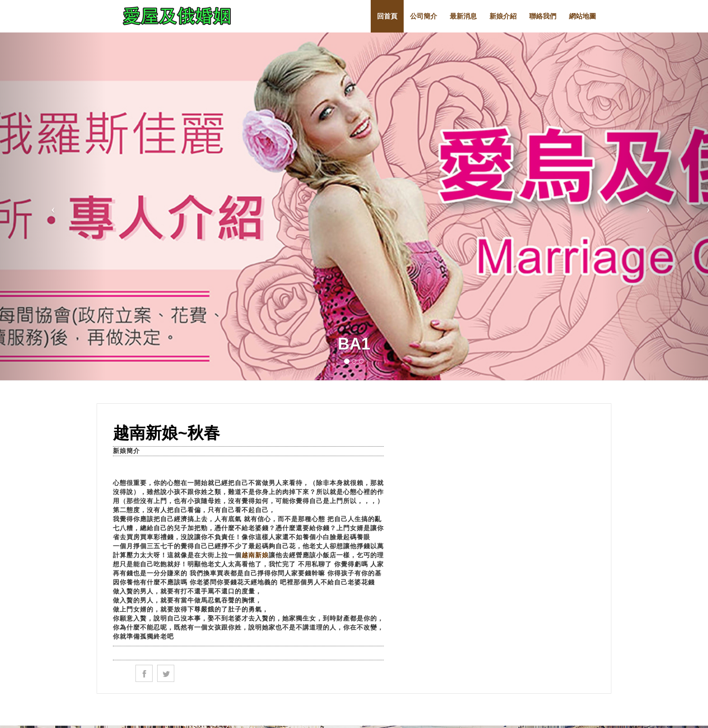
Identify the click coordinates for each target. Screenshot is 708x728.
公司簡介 (424, 16)
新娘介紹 (503, 16)
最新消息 (463, 16)
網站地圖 (582, 16)
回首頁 (387, 16)
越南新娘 (255, 555)
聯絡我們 (543, 16)
